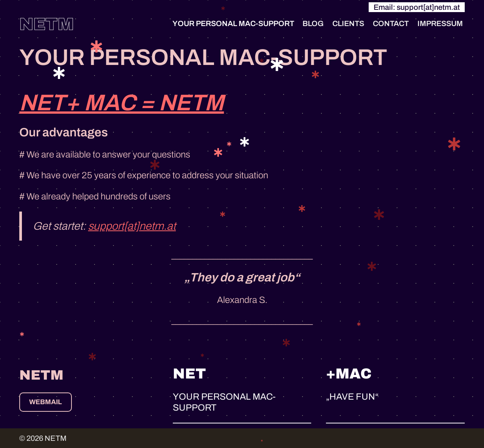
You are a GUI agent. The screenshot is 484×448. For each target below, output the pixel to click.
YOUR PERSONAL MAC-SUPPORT (233, 23)
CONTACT (391, 23)
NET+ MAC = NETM (122, 103)
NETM (47, 24)
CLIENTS (348, 23)
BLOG (313, 23)
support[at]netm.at (132, 226)
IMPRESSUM (440, 23)
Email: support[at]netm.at (417, 7)
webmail (46, 402)
